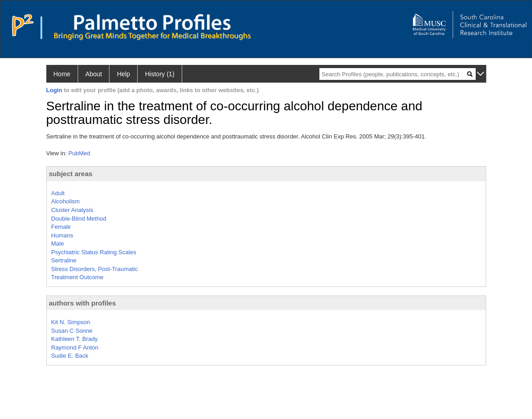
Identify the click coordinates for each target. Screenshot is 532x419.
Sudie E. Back (70, 356)
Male (58, 244)
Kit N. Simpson (71, 322)
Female (61, 227)
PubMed (79, 153)
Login (54, 90)
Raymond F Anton (75, 348)
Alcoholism (66, 201)
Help (123, 74)
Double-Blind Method (79, 219)
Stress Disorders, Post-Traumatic (95, 269)
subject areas (71, 174)
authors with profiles (83, 303)
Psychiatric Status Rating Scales (94, 252)
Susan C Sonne (72, 331)
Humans (62, 235)
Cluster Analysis (72, 210)
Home (62, 74)
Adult (58, 193)
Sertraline (64, 260)
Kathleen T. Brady (75, 339)
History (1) (160, 74)
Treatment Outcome (77, 277)
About (94, 74)
